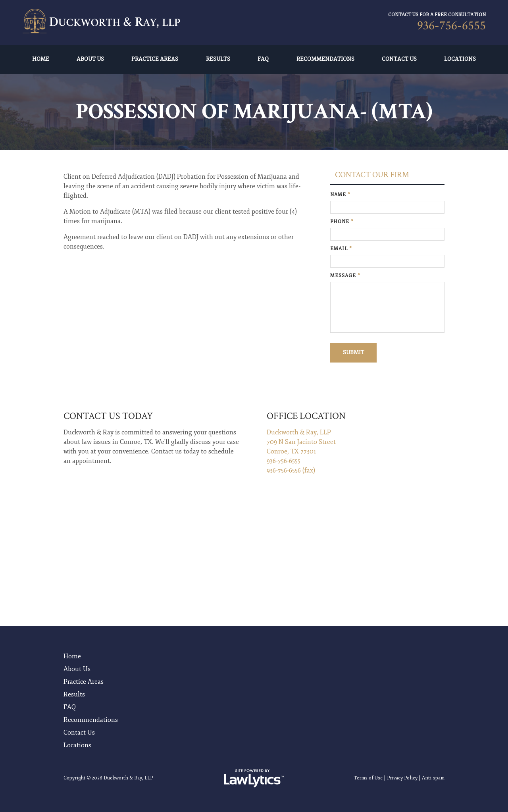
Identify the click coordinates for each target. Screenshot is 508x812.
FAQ (263, 59)
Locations (460, 59)
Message (345, 276)
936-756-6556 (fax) (291, 471)
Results (218, 59)
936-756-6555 (451, 26)
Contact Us (399, 59)
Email (341, 249)
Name (340, 195)
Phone (342, 222)
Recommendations (325, 59)
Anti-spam (433, 777)
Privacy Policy (402, 777)
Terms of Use (368, 777)
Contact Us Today (108, 416)
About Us (90, 59)
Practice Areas (155, 59)
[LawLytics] (254, 777)
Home (41, 59)
